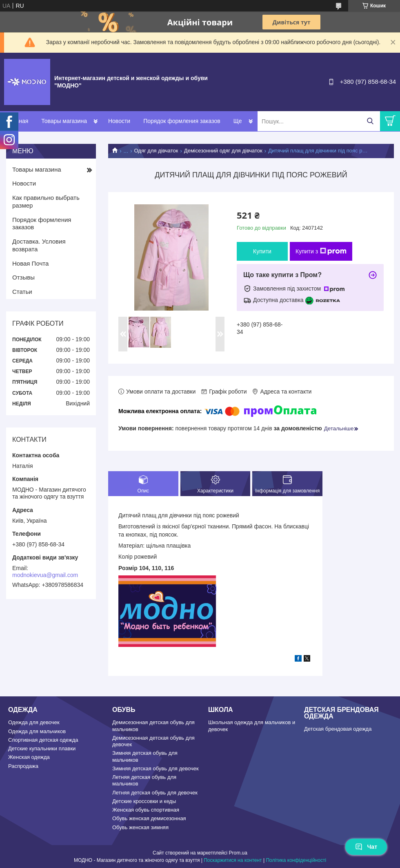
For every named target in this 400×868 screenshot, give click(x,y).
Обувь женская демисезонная (149, 818)
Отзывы (23, 277)
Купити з (321, 251)
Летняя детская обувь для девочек (155, 793)
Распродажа (23, 766)
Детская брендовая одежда (338, 729)
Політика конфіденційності (296, 860)
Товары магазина (64, 121)
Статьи (22, 292)
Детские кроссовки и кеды (144, 801)
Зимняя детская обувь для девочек (156, 768)
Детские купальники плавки (42, 748)
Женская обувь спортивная (146, 810)
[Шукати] (370, 121)
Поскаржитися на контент (233, 860)
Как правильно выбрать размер (46, 201)
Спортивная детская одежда (43, 740)
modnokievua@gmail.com (45, 575)
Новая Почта (30, 263)
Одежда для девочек (34, 722)
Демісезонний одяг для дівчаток (223, 151)
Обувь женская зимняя (140, 827)
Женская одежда (29, 757)
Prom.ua (238, 853)
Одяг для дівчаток (156, 151)
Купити (262, 251)
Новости (119, 121)
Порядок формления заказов (182, 121)
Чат (366, 847)
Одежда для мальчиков (37, 731)
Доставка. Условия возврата (39, 245)
